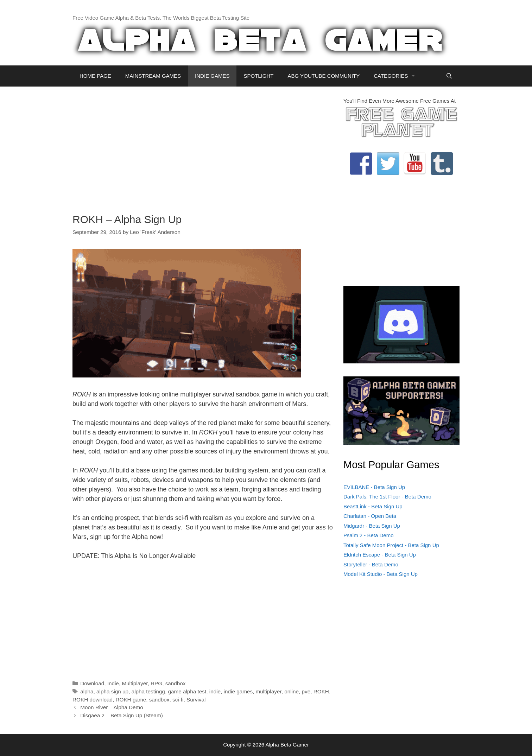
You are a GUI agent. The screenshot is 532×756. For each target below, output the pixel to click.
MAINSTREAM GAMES (153, 76)
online (292, 691)
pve (306, 691)
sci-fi (178, 700)
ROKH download (93, 700)
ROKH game (131, 700)
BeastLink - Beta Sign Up (373, 506)
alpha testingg (148, 691)
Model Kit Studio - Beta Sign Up (381, 574)
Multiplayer (135, 683)
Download (92, 683)
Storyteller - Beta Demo (371, 564)
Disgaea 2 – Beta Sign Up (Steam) (122, 715)
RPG (156, 683)
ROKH (321, 691)
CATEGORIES (398, 76)
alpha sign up (112, 691)
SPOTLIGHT (258, 76)
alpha (87, 691)
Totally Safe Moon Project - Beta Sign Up (391, 545)
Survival (196, 700)
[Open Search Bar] (449, 76)
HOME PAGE (95, 76)
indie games (238, 691)
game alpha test (187, 691)
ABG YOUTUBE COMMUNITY (324, 76)
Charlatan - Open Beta (370, 516)
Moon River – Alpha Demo (112, 707)
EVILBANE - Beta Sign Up (374, 487)
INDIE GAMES (212, 76)
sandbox (176, 683)
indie (215, 691)
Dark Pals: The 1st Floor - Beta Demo (387, 497)
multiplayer (269, 691)
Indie (113, 683)
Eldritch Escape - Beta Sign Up (380, 555)
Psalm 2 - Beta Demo (369, 535)
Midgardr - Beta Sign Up (372, 526)
